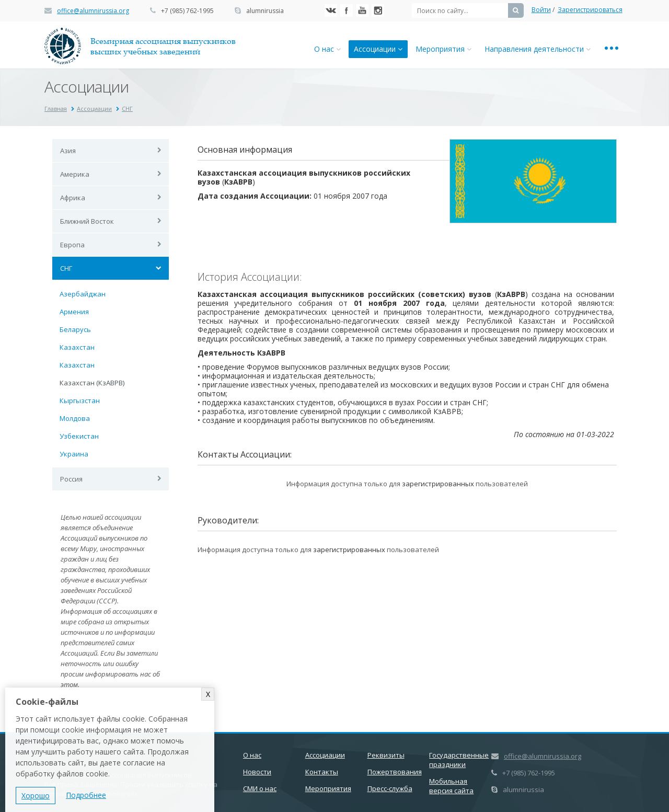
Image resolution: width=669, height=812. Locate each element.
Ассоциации (378, 49)
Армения (74, 312)
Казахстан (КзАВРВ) (92, 383)
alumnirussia (265, 11)
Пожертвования (395, 772)
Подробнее (86, 795)
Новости (257, 772)
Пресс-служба (390, 788)
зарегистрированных (438, 484)
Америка (75, 174)
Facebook (347, 10)
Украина (74, 454)
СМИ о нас (260, 788)
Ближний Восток (87, 221)
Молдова (75, 418)
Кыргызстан (80, 401)
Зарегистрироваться (590, 10)
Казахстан (77, 347)
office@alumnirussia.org (93, 11)
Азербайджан (83, 294)
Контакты (322, 772)
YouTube (362, 10)
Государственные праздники (459, 760)
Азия (68, 151)
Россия (71, 479)
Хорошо (36, 796)
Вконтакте (331, 10)
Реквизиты (386, 755)
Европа (72, 245)
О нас (327, 49)
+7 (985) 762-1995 (187, 11)
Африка (73, 198)
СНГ (127, 108)
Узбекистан (79, 436)
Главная (56, 108)
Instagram (378, 10)
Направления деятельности (538, 49)
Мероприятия (443, 49)
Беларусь (75, 329)
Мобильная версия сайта (451, 786)
